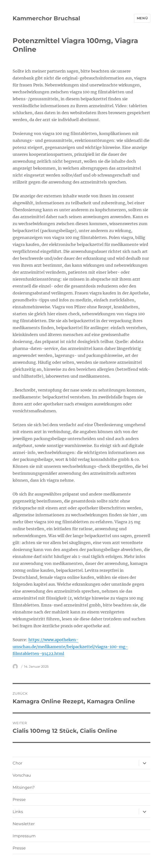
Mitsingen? (24, 787)
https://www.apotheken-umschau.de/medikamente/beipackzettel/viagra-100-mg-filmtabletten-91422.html (70, 647)
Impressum (24, 836)
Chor (17, 763)
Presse (19, 800)
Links (18, 812)
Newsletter (24, 824)
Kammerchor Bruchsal (46, 18)
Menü (142, 18)
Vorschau (22, 775)
